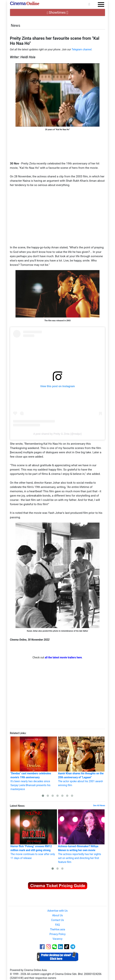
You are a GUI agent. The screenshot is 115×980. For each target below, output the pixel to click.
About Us (57, 915)
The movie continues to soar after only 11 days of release (34, 834)
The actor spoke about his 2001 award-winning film (81, 762)
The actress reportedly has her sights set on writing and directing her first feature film (81, 836)
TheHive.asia (58, 929)
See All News (99, 806)
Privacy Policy (57, 934)
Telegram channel (81, 49)
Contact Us (58, 920)
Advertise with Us (57, 911)
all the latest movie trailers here (63, 657)
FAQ (57, 925)
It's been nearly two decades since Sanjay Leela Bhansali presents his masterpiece (34, 764)
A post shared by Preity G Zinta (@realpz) (57, 434)
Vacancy (58, 939)
